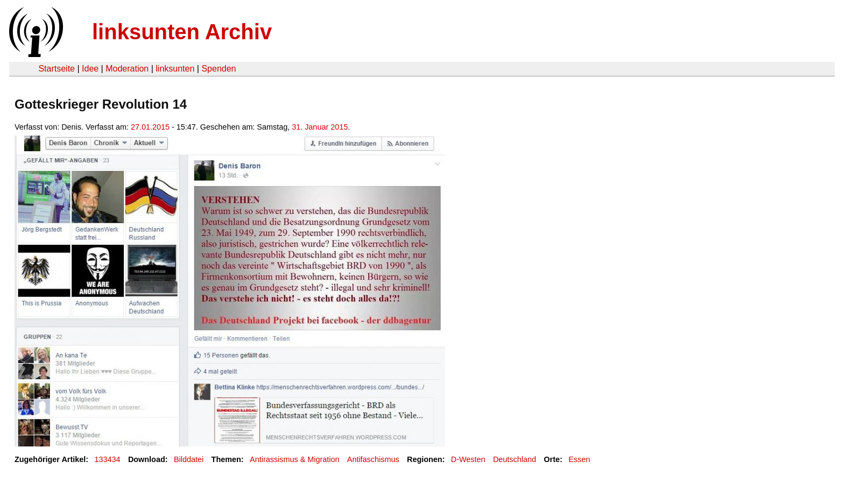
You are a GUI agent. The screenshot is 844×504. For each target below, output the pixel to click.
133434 (108, 459)
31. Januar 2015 (320, 127)
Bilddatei (189, 459)
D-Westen (468, 459)
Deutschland (515, 459)
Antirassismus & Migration (294, 459)
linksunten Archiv (182, 32)
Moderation (127, 69)
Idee (90, 69)
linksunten (175, 69)
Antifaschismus (373, 459)
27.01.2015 (150, 127)
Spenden (219, 69)
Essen (579, 459)
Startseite (57, 69)
